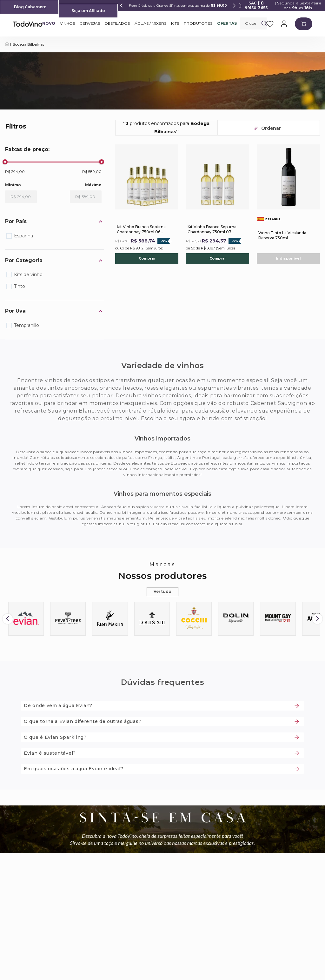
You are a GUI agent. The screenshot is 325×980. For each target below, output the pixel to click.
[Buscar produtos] (264, 23)
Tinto (20, 286)
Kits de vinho (28, 275)
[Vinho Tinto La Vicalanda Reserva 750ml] (288, 204)
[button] (55, 222)
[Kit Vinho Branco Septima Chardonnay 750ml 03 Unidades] (218, 204)
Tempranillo (27, 325)
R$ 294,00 (15, 172)
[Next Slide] (234, 6)
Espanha (23, 236)
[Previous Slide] (121, 6)
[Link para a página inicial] (7, 44)
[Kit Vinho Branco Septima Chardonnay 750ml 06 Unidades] (147, 204)
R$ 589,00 (92, 172)
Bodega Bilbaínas (28, 44)
